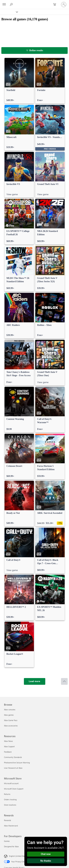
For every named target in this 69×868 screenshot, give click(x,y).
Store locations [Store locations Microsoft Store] (10, 805)
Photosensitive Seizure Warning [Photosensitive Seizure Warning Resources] (17, 763)
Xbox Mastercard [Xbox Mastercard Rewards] (11, 826)
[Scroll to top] (64, 681)
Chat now (46, 854)
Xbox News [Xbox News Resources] (8, 741)
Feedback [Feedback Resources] (8, 752)
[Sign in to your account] (64, 5)
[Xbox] (9, 12)
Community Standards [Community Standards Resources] (13, 757)
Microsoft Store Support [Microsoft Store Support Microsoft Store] (14, 789)
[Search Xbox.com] (12, 4)
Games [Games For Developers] (7, 841)
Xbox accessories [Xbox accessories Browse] (11, 726)
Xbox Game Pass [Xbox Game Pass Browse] (11, 720)
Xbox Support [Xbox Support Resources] (9, 746)
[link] (19, 81)
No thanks (46, 861)
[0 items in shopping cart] (56, 5)
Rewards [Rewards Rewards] (8, 820)
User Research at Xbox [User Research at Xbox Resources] (13, 768)
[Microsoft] (34, 3)
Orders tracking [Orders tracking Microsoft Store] (10, 799)
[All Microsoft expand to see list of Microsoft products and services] (4, 5)
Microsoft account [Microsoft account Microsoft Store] (11, 783)
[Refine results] (34, 51)
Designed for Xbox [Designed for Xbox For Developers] (11, 846)
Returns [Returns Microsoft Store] (7, 794)
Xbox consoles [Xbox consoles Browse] (10, 710)
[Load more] (35, 681)
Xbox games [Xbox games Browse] (9, 715)
